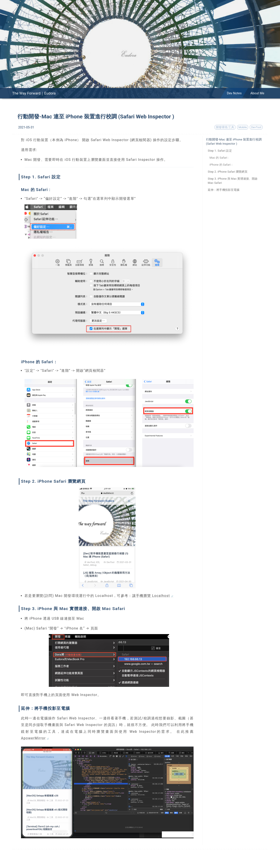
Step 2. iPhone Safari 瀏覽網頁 (228, 172)
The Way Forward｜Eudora (34, 93)
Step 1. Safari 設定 (220, 151)
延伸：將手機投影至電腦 (224, 190)
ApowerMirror (33, 738)
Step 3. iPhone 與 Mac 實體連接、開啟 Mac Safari (233, 181)
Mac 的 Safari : (219, 158)
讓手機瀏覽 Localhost (151, 596)
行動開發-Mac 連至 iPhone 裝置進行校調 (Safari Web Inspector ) (234, 141)
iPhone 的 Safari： (222, 165)
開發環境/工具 (225, 127)
